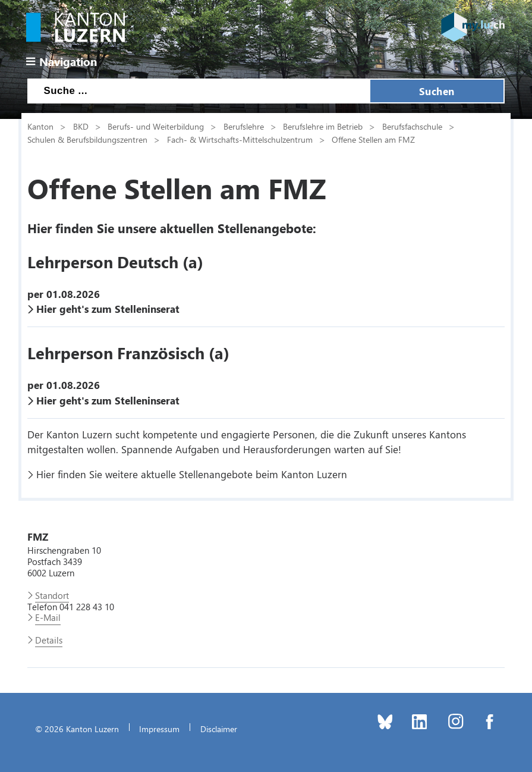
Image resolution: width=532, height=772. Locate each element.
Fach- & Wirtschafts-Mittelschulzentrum (240, 139)
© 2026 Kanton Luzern (77, 729)
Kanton (40, 126)
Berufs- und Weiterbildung (156, 126)
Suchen (437, 91)
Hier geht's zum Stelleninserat (108, 309)
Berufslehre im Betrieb (323, 126)
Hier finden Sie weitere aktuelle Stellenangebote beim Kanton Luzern (192, 474)
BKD (81, 126)
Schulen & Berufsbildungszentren (87, 139)
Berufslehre (244, 126)
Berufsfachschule (412, 126)
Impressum (159, 729)
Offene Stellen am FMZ (373, 139)
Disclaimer (219, 729)
